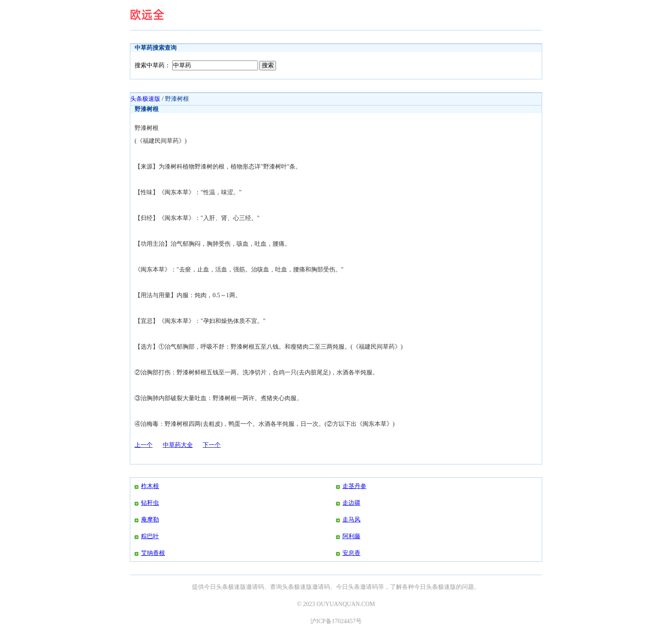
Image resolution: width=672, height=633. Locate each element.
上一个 (144, 445)
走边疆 (351, 503)
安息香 (351, 553)
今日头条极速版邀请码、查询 (243, 587)
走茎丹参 (354, 486)
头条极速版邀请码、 (309, 587)
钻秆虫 (150, 503)
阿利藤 (351, 536)
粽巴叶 (150, 536)
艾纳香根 (153, 553)
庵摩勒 (150, 520)
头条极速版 (145, 99)
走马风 (351, 520)
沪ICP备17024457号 (336, 621)
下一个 (212, 445)
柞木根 (150, 486)
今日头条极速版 (435, 587)
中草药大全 (178, 445)
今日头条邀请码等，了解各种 (375, 587)
